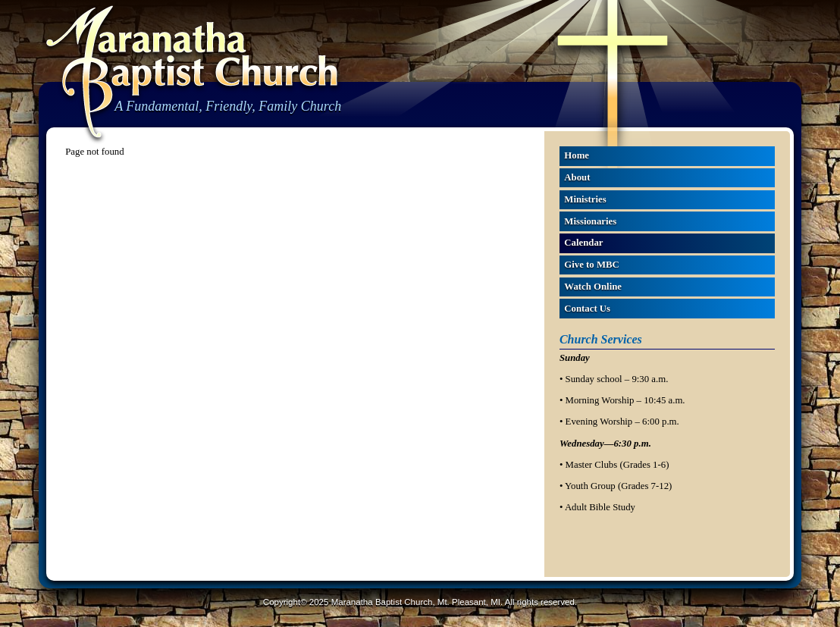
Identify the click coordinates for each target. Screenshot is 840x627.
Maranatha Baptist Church (191, 74)
